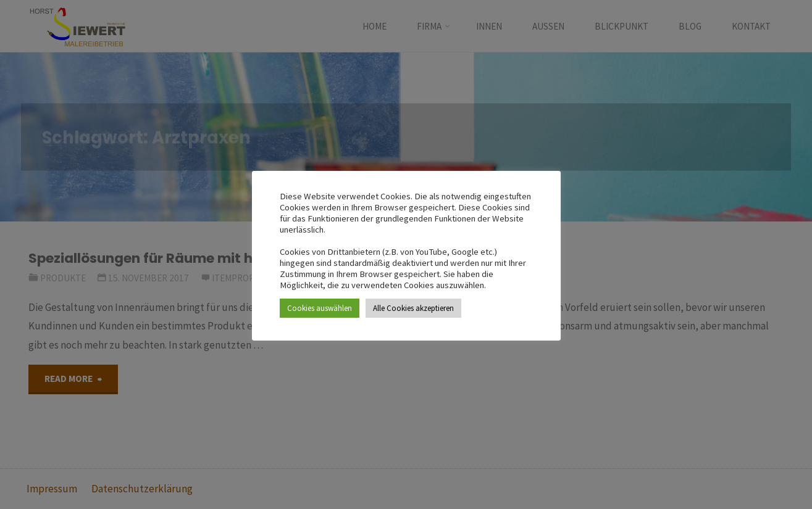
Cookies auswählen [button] (320, 308)
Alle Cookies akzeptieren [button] (413, 308)
